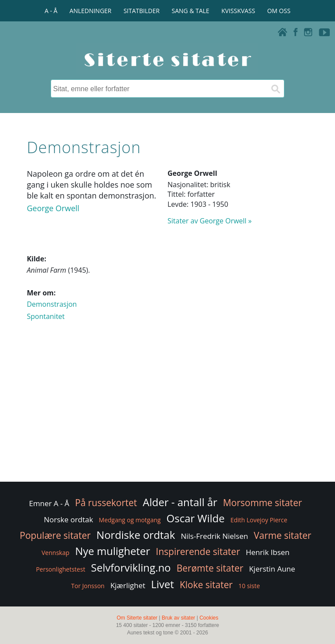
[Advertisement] (167, 410)
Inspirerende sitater (198, 552)
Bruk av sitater (179, 618)
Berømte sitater (210, 568)
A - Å (51, 11)
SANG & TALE (191, 11)
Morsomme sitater (262, 503)
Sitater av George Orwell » (210, 221)
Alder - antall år (180, 502)
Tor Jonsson (88, 586)
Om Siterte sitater (137, 618)
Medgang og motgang (130, 520)
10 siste (249, 586)
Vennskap (55, 553)
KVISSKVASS (238, 11)
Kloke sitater (206, 585)
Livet (162, 584)
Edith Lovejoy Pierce (259, 520)
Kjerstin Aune (272, 569)
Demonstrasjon (52, 304)
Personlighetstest (60, 569)
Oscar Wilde (196, 518)
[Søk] (275, 89)
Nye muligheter (113, 551)
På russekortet (106, 503)
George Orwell (53, 208)
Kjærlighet (128, 585)
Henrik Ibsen (267, 552)
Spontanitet (46, 316)
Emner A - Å (49, 503)
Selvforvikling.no (131, 567)
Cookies (209, 618)
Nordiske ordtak (136, 535)
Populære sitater (55, 535)
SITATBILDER (142, 11)
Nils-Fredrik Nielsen (214, 536)
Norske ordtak (68, 519)
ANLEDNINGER (90, 11)
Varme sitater (283, 535)
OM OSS (279, 11)
